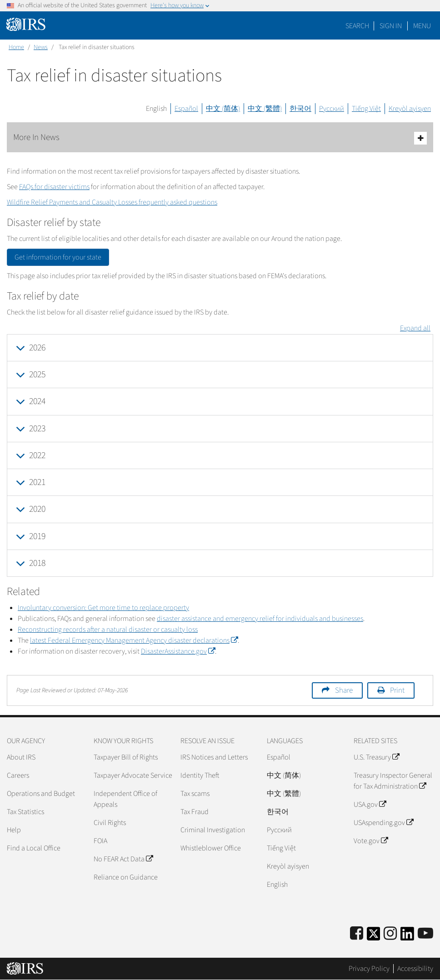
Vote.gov (371, 841)
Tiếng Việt (366, 109)
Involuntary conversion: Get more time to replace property (103, 608)
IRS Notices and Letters (214, 757)
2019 (37, 536)
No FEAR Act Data (123, 859)
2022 (37, 455)
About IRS (21, 757)
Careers (18, 775)
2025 (37, 375)
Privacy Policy (369, 969)
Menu (422, 26)
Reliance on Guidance (126, 877)
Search (357, 26)
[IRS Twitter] (374, 937)
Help (14, 830)
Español (186, 109)
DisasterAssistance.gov (178, 651)
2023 (37, 429)
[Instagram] (390, 934)
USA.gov (370, 805)
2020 (37, 509)
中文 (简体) (223, 109)
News (41, 47)
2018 (37, 563)
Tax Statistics (25, 812)
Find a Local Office (34, 848)
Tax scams (195, 794)
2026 (37, 348)
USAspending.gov (383, 823)
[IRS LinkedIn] (407, 937)
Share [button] (344, 690)
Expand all (415, 328)
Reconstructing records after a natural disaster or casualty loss (108, 630)
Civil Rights (110, 823)
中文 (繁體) (265, 109)
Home (16, 47)
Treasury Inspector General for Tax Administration (393, 781)
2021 (37, 482)
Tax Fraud (195, 812)
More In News (220, 138)
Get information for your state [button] (58, 257)
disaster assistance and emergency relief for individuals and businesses (260, 619)
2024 (37, 401)
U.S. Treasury (376, 757)
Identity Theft (200, 775)
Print (397, 690)
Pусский (279, 830)
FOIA (100, 841)
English (156, 109)
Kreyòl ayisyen (410, 109)
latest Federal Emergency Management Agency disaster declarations (134, 640)
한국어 (300, 109)
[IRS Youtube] (425, 934)
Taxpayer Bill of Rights (126, 757)
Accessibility (415, 969)
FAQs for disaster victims (54, 187)
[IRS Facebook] (357, 934)
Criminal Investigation (213, 830)
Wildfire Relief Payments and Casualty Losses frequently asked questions (112, 202)
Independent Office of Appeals (125, 799)
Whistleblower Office (211, 848)
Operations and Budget (41, 794)
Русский (332, 109)
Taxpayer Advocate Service (133, 775)
